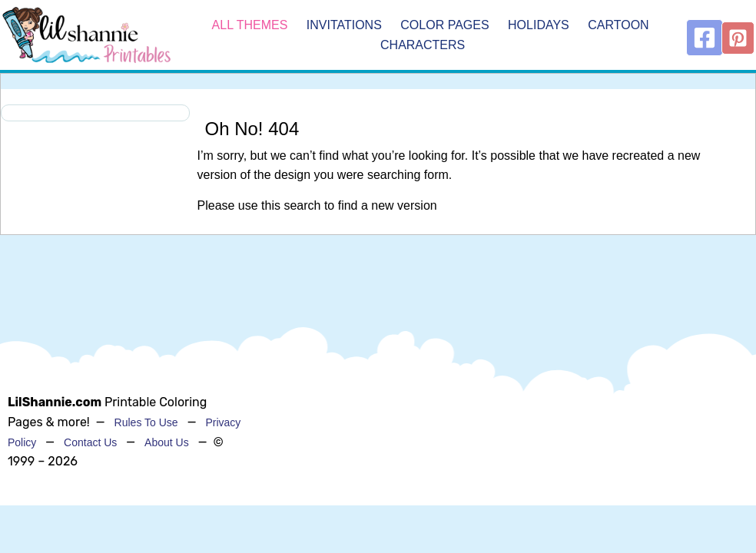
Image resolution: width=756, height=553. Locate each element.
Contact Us (90, 442)
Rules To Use (146, 422)
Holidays (539, 25)
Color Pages (444, 25)
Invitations (344, 25)
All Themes (250, 25)
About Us (167, 442)
